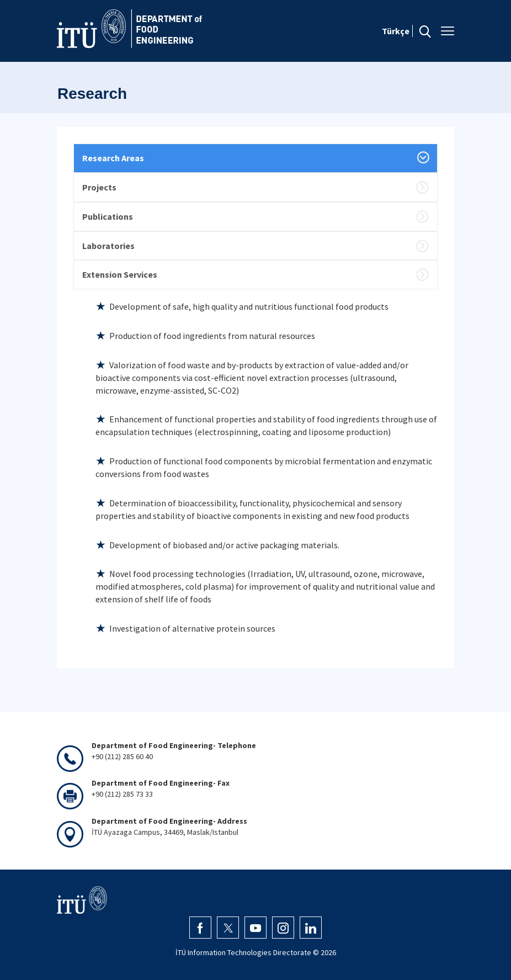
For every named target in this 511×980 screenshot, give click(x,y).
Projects (99, 187)
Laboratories (108, 246)
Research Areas (113, 158)
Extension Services (120, 274)
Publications (108, 216)
